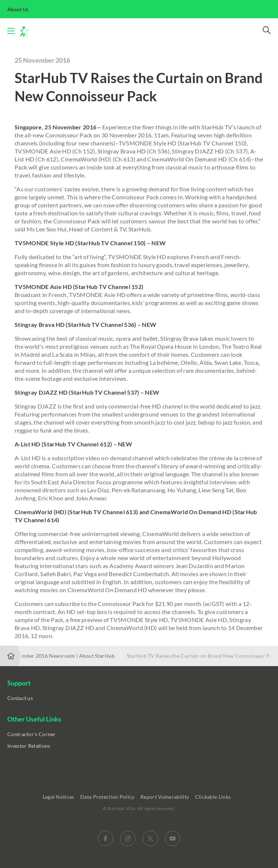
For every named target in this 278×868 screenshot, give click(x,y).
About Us (22, 9)
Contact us (20, 698)
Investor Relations (29, 746)
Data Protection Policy (108, 797)
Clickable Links (214, 797)
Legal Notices (59, 797)
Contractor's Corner (32, 734)
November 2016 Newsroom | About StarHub (62, 656)
